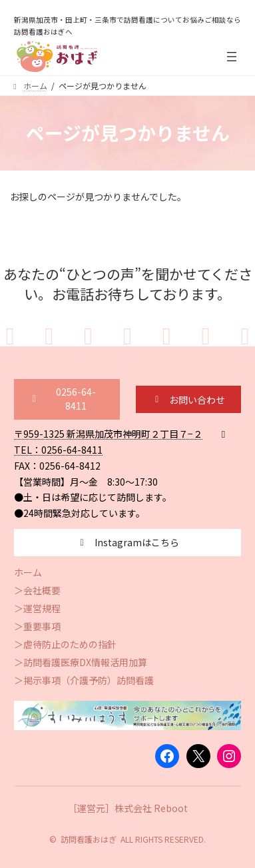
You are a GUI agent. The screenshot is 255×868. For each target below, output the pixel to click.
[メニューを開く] (232, 57)
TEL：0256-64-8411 (58, 450)
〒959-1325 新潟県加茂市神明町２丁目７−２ (108, 434)
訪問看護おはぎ (89, 839)
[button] (67, 399)
